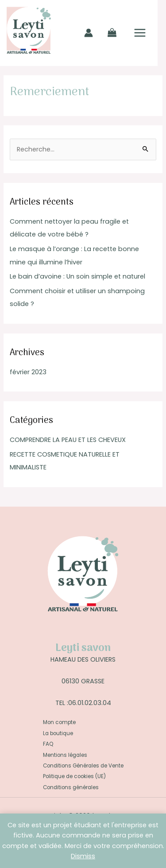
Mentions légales (65, 755)
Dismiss (83, 856)
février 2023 (28, 372)
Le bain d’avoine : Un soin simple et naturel (77, 276)
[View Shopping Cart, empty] (112, 33)
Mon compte (59, 722)
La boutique (58, 733)
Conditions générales (71, 787)
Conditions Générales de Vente (83, 766)
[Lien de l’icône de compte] (89, 33)
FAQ (48, 744)
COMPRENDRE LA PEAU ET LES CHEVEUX (68, 440)
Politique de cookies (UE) (74, 776)
